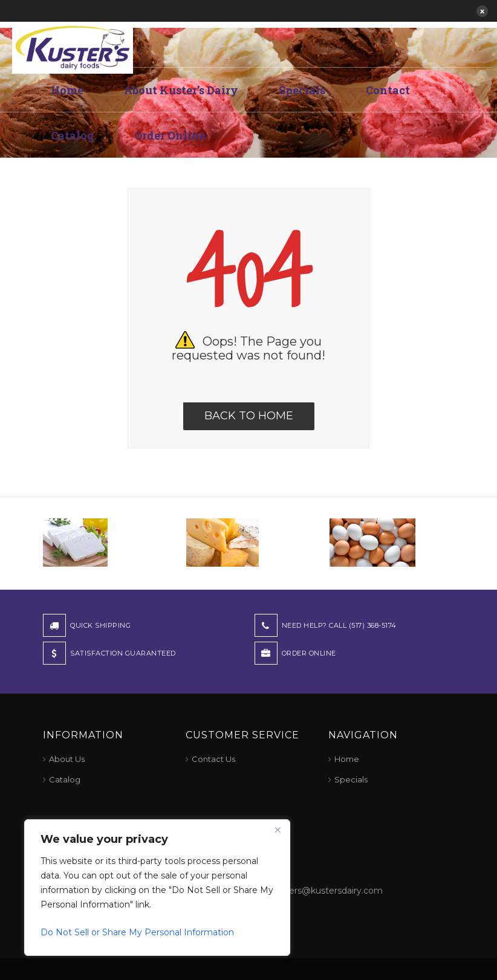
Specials (302, 90)
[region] (157, 888)
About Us (67, 759)
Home (67, 90)
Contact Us (213, 759)
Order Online (170, 135)
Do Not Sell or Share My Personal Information (137, 932)
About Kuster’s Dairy (181, 90)
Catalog (72, 135)
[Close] (278, 830)
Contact (388, 90)
